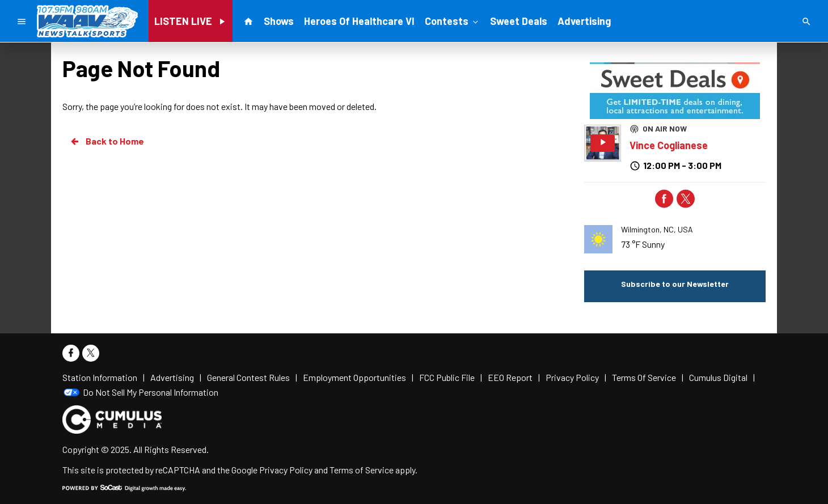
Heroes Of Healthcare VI (359, 21)
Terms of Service (362, 470)
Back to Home (107, 141)
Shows (279, 21)
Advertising (584, 21)
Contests (452, 20)
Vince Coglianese (669, 145)
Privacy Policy (286, 470)
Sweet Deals (519, 21)
